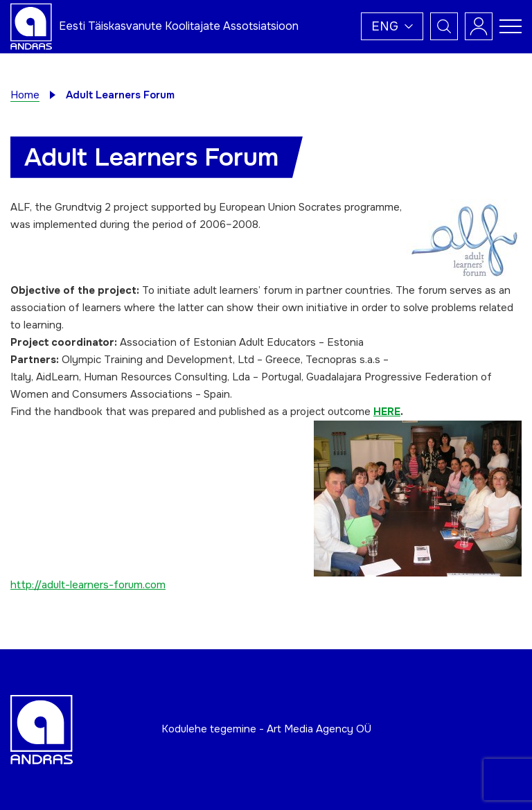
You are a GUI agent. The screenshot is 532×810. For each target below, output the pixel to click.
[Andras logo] (31, 26)
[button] (392, 26)
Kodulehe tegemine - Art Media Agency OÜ (266, 729)
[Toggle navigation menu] (511, 26)
